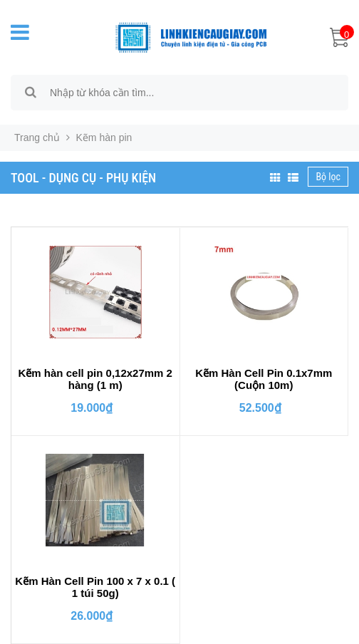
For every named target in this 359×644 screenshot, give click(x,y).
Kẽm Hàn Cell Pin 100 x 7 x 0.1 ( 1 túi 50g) (95, 587)
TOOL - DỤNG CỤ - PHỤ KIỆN (83, 178)
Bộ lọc (328, 177)
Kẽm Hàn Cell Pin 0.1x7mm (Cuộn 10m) (264, 379)
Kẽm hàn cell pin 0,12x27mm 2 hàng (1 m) (95, 379)
